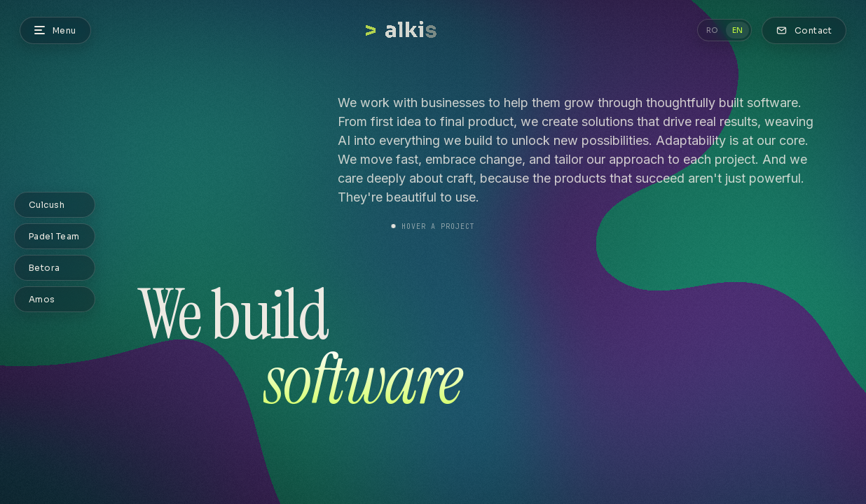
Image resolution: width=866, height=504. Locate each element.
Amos (42, 299)
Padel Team (54, 236)
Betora (44, 268)
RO (712, 30)
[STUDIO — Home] (433, 30)
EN (737, 30)
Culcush (47, 205)
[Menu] (55, 30)
